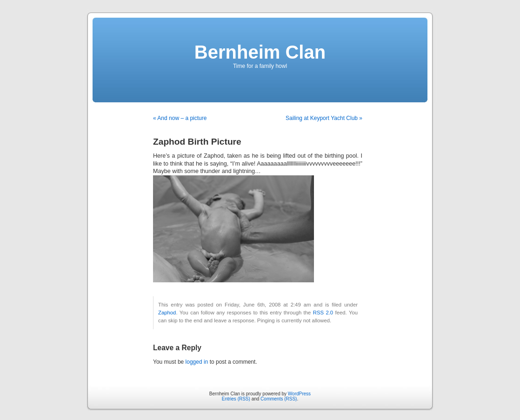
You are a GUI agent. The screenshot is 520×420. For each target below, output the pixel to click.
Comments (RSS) (279, 399)
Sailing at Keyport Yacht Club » (324, 118)
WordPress (299, 394)
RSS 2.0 (323, 313)
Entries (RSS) (236, 399)
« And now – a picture (180, 118)
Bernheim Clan (260, 52)
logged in (197, 362)
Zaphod (167, 313)
